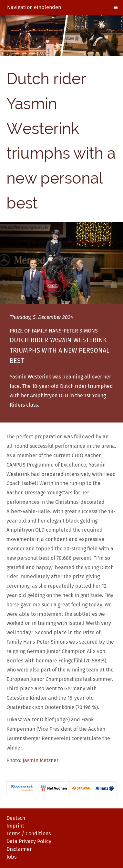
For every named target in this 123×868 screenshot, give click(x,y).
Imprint (15, 826)
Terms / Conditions (29, 834)
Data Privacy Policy (29, 841)
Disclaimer (19, 849)
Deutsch (16, 818)
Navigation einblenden (34, 7)
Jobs (11, 857)
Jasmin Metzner (41, 760)
